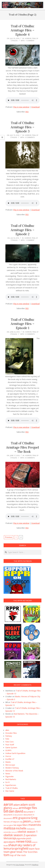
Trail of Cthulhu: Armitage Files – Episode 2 (22, 230)
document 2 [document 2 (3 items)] (9, 815)
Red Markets (11, 779)
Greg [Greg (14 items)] (34, 818)
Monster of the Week (14, 771)
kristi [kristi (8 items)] (37, 821)
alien (7, 730)
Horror (28, 38)
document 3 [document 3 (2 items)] (19, 815)
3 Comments (30, 137)
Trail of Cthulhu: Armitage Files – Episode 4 (22, 30)
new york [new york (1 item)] (14, 832)
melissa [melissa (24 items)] (9, 828)
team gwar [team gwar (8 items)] (10, 852)
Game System (11, 747)
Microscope (10, 765)
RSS (27, 112)
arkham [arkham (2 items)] (15, 808)
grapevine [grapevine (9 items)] (24, 818)
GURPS (8, 750)
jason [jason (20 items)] (27, 821)
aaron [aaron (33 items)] (8, 804)
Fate (7, 739)
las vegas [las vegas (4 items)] (18, 825)
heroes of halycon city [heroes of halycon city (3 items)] (13, 822)
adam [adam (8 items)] (17, 805)
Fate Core (9, 742)
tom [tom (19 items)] (7, 855)
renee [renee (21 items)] (20, 841)
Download (35, 107)
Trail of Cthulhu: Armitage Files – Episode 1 (22, 324)
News (8, 774)
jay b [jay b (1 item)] (33, 822)
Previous (9, 537)
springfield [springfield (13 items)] (21, 848)
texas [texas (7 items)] (19, 852)
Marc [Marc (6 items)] (25, 825)
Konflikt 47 (10, 759)
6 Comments (30, 458)
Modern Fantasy (12, 768)
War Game (10, 791)
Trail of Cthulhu (12, 788)
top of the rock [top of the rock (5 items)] (18, 855)
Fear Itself (10, 745)
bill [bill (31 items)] (6, 811)
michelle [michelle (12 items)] (21, 828)
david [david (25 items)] (19, 811)
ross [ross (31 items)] (28, 841)
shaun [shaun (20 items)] (13, 845)
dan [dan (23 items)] (11, 811)
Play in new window (21, 107)
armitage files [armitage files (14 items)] (28, 808)
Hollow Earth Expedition (15, 753)
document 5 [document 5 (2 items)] (8, 818)
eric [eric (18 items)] (15, 818)
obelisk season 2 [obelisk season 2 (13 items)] (14, 835)
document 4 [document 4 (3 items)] (29, 815)
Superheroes (11, 785)
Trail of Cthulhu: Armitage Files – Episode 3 (22, 127)
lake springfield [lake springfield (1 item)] (8, 825)
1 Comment (30, 41)
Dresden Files (11, 733)
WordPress (35, 865)
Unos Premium (20, 865)
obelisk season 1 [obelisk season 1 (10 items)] (28, 832)
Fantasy (9, 736)
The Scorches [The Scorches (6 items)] (30, 852)
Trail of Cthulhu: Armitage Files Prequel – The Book (22, 447)
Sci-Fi (7, 782)
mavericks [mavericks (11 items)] (35, 825)
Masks (8, 762)
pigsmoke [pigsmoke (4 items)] (21, 838)
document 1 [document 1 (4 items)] (29, 812)
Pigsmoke (9, 776)
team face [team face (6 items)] (34, 849)
